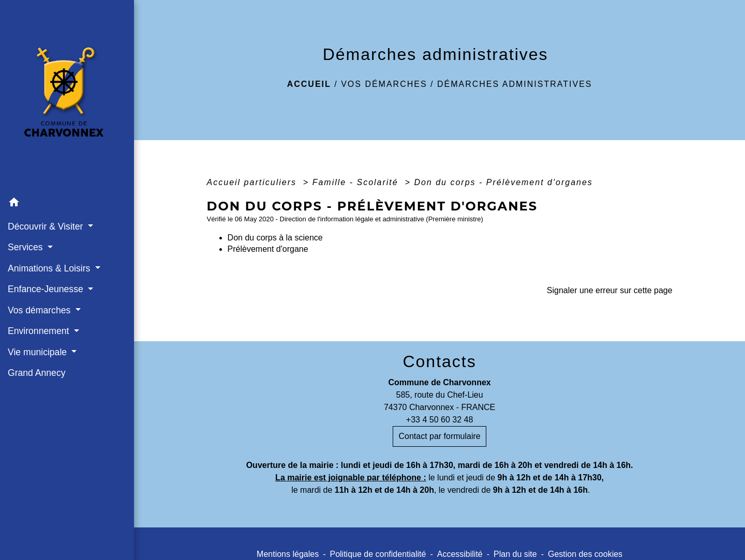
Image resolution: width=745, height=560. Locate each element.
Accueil (309, 84)
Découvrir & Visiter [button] (47, 226)
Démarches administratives (515, 84)
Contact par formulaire (439, 436)
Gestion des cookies (585, 554)
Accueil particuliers (254, 182)
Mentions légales (288, 554)
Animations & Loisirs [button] (50, 268)
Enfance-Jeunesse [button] (47, 289)
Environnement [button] (40, 331)
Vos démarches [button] (40, 310)
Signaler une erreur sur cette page (610, 290)
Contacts (439, 361)
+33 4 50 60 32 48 (439, 420)
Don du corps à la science (275, 238)
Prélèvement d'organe (268, 249)
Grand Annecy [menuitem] (37, 373)
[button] (67, 204)
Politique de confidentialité (378, 554)
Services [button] (26, 247)
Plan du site (515, 554)
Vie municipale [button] (39, 352)
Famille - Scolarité (357, 182)
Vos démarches (384, 84)
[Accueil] (67, 96)
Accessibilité (460, 554)
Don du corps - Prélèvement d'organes (503, 182)
